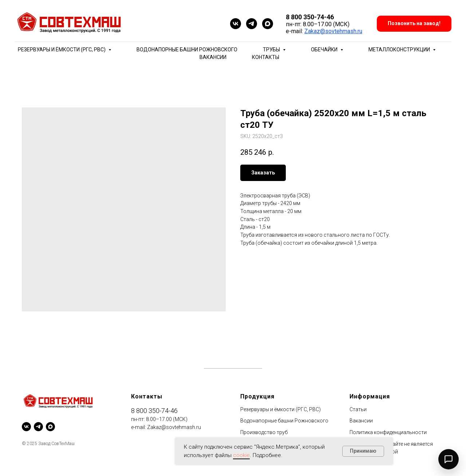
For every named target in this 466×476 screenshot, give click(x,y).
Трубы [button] (272, 50)
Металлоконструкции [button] (400, 50)
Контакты (266, 57)
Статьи (358, 409)
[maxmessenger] (268, 24)
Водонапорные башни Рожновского (187, 50)
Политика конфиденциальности (388, 432)
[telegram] (252, 24)
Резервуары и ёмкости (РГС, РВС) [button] (62, 50)
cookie (241, 455)
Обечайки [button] (325, 50)
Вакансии (213, 57)
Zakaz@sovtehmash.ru (333, 31)
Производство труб (264, 432)
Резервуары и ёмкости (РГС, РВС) (281, 409)
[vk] (236, 24)
